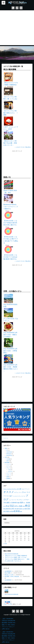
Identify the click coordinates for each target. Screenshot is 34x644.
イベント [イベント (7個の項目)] (27, 489)
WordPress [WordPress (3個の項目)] (14, 489)
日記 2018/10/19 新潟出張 (11, 554)
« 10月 (5, 544)
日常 (8, 461)
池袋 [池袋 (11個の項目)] (21, 506)
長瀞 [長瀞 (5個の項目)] (12, 511)
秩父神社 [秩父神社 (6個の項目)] (12, 509)
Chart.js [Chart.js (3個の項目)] (5, 489)
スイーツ (9, 473)
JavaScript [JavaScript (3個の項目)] (9, 489)
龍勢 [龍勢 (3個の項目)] (21, 512)
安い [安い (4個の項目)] (25, 503)
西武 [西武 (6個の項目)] (26, 509)
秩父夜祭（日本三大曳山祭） (12, 576)
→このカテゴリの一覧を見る (22, 147)
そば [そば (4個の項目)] (23, 489)
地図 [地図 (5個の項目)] (18, 503)
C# (7, 450)
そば (9, 470)
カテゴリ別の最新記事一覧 (13, 66)
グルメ (8, 468)
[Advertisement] (17, 28)
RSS (17, 8)
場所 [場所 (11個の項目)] (22, 503)
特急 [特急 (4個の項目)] (24, 506)
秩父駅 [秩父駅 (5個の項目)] (17, 509)
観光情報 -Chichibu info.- (9, 623)
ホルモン (11, 471)
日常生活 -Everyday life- (9, 621)
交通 (8, 477)
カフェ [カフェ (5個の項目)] (16, 492)
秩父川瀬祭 (8, 573)
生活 (6, 457)
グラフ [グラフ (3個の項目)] (20, 492)
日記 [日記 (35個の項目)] (12, 506)
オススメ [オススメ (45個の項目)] (9, 492)
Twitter (13, 8)
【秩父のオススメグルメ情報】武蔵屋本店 (16, 556)
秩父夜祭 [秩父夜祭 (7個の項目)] (6, 509)
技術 (6, 448)
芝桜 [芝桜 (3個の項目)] (23, 509)
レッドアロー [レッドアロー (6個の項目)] (25, 500)
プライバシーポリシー (8, 627)
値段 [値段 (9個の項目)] (8, 503)
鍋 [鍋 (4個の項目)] (10, 512)
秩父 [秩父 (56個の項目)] (28, 506)
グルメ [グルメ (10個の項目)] (24, 492)
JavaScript (9, 452)
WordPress (9, 455)
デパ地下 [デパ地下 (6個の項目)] (10, 496)
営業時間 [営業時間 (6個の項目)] (14, 503)
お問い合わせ (6, 629)
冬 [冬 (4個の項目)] (10, 503)
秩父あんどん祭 (9, 575)
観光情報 (7, 463)
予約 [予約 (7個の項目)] (5, 503)
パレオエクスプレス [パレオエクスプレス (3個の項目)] (17, 496)
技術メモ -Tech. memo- (8, 625)
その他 (8, 459)
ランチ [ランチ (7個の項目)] (19, 500)
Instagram (21, 8)
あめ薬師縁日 (8, 571)
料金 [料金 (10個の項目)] (8, 506)
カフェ (8, 466)
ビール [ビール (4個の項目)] (24, 496)
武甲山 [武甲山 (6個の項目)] (17, 506)
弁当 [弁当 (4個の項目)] (5, 506)
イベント (9, 464)
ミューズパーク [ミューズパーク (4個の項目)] (13, 500)
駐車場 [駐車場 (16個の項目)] (17, 511)
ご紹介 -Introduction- (8, 619)
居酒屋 (8, 478)
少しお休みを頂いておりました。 (13, 561)
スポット (9, 475)
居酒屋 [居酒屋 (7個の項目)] (28, 503)
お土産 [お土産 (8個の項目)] (19, 489)
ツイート (6, 438)
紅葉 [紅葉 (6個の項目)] (20, 509)
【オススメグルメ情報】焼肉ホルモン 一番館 (17, 559)
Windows (9, 454)
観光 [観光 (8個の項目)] (8, 511)
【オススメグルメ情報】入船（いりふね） (16, 557)
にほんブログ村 (8, 604)
